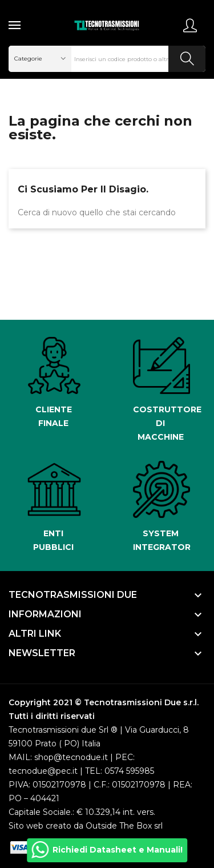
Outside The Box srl (124, 826)
